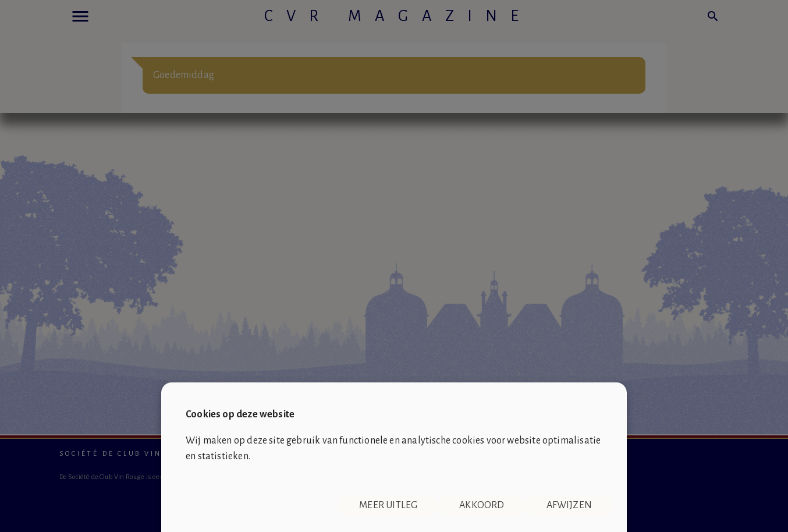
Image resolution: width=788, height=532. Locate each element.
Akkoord (482, 505)
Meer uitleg (388, 505)
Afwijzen (569, 505)
